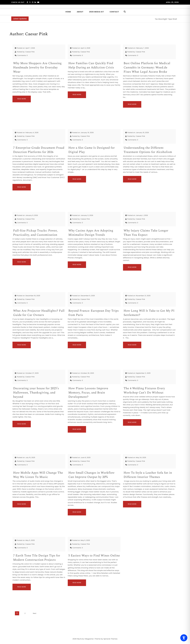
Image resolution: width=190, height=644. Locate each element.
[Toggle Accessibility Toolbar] (184, 638)
